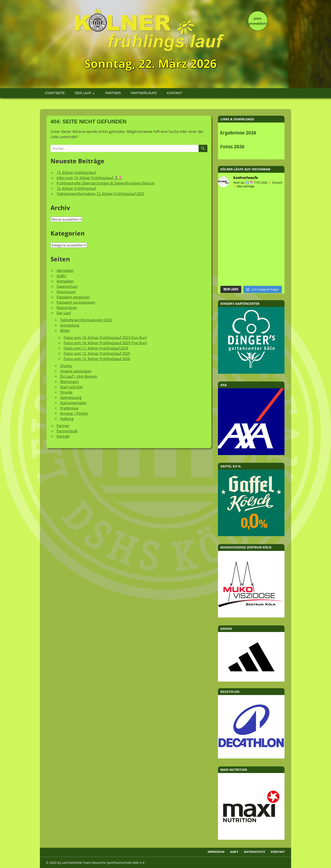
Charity (66, 366)
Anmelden (65, 281)
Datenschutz (67, 286)
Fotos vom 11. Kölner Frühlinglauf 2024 (96, 348)
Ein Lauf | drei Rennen (79, 376)
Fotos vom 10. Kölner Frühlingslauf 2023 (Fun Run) (105, 338)
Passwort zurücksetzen (76, 302)
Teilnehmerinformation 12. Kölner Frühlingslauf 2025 (100, 194)
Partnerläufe (144, 93)
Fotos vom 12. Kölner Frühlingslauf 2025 (97, 353)
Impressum (66, 292)
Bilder (65, 331)
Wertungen (70, 382)
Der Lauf (83, 93)
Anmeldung (70, 325)
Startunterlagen (73, 403)
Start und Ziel (71, 387)
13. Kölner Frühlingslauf (76, 173)
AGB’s (61, 276)
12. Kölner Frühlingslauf (76, 188)
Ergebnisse (69, 408)
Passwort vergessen (73, 297)
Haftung (67, 419)
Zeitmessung (71, 398)
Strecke (66, 392)
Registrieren (67, 308)
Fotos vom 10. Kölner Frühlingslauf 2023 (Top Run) (105, 343)
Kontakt (175, 93)
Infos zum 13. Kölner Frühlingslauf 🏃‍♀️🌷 (90, 178)
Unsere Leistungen (76, 371)
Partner (113, 93)
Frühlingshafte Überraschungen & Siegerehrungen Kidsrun (106, 183)
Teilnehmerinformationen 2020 (86, 320)
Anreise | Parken (74, 413)
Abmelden (65, 271)
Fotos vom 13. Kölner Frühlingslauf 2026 (97, 359)
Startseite (55, 93)
